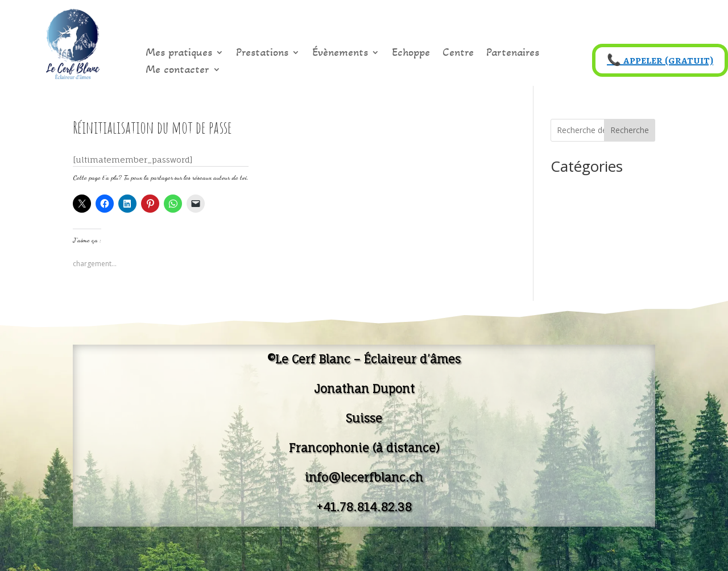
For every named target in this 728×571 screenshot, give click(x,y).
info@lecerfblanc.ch (364, 477)
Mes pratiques (179, 54)
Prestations (262, 54)
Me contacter (177, 71)
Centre (458, 54)
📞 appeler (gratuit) (660, 60)
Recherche (630, 130)
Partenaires (513, 54)
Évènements (340, 54)
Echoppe (411, 54)
